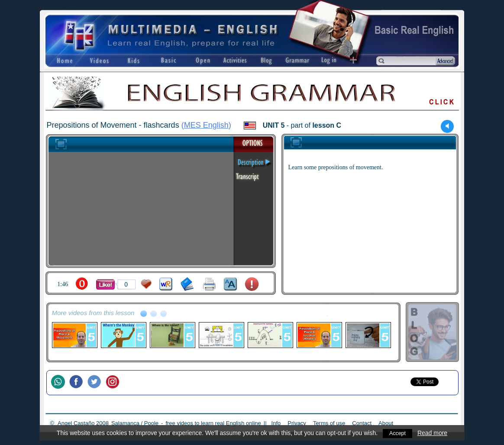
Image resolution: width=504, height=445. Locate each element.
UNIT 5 (274, 125)
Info (276, 423)
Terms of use (329, 423)
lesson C (327, 125)
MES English (206, 125)
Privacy (297, 423)
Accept (398, 433)
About (386, 423)
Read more (433, 433)
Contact (362, 423)
